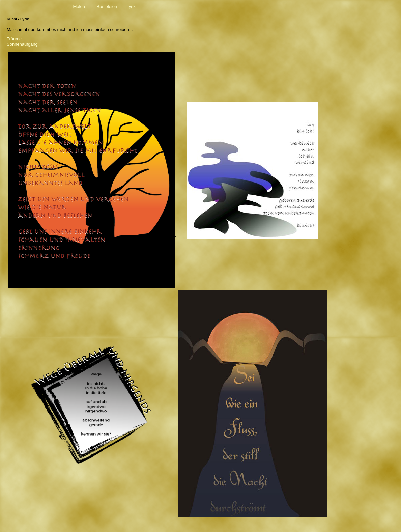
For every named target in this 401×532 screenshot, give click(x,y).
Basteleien (107, 7)
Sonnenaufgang (22, 44)
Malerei (80, 7)
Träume (14, 39)
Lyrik (131, 7)
